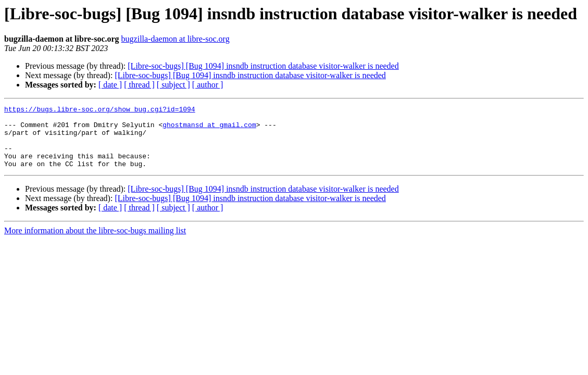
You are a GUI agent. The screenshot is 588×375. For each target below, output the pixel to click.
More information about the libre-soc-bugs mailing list (95, 243)
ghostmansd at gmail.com (209, 129)
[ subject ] (173, 85)
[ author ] (208, 85)
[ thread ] (139, 85)
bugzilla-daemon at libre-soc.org (176, 39)
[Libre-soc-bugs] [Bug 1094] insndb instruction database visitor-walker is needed (263, 66)
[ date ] (110, 85)
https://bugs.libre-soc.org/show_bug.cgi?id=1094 (100, 110)
